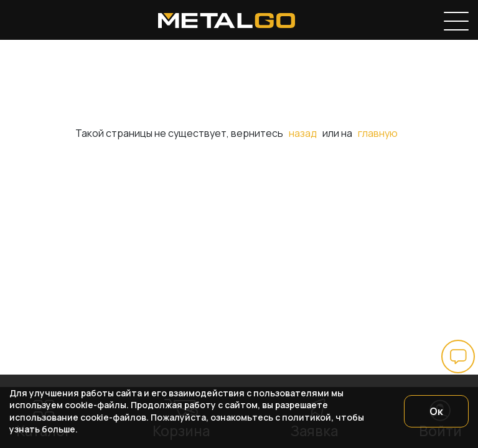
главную (378, 133)
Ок (436, 411)
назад (303, 133)
